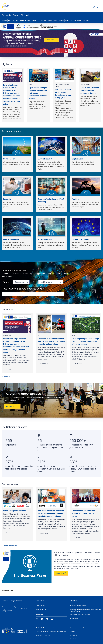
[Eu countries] (21, 282)
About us (11, 20)
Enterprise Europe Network (12, 601)
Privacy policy (74, 635)
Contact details (40, 606)
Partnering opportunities (28, 20)
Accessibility (74, 618)
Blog (67, 20)
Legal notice (74, 639)
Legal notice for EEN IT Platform (80, 615)
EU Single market (45, 159)
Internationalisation (11, 239)
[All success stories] (9, 545)
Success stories (76, 20)
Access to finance (45, 239)
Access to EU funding (81, 239)
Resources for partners (43, 635)
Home (5, 20)
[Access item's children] (17, 21)
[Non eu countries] (51, 282)
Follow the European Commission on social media (51, 632)
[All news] (6, 377)
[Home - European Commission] (6, 6)
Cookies (73, 632)
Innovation (8, 199)
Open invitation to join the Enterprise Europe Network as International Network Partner (38, 93)
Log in (97, 7)
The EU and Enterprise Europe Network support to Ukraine (90, 90)
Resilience (76, 199)
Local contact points (45, 20)
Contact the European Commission (46, 628)
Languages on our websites (79, 628)
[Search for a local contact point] (33, 294)
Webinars (86, 20)
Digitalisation (77, 159)
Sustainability (9, 159)
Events (61, 20)
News (55, 20)
